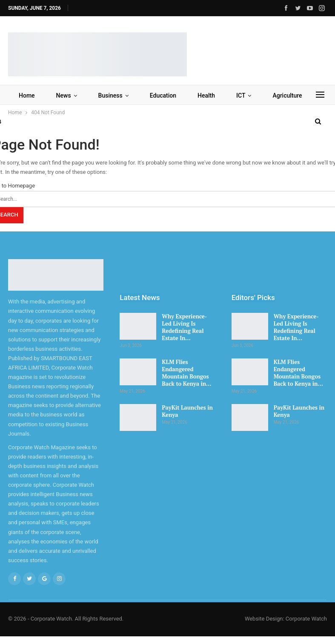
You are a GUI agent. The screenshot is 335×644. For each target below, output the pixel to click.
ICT (241, 95)
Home (27, 95)
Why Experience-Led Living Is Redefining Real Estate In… (184, 327)
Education (163, 95)
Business (110, 95)
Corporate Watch (306, 619)
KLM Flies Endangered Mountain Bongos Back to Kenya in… (186, 373)
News (64, 95)
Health (206, 95)
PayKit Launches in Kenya (187, 411)
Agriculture (287, 95)
